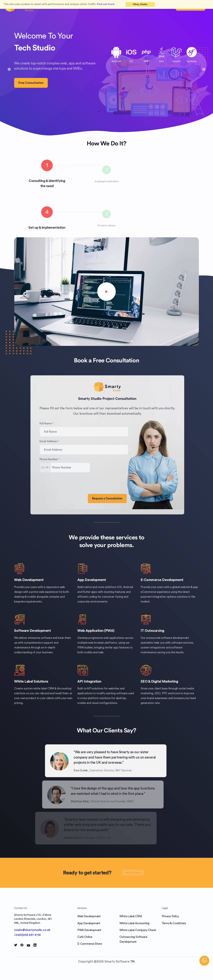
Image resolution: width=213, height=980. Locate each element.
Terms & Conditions (174, 923)
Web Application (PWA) (96, 631)
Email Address (65, 441)
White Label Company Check (138, 930)
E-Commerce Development (162, 580)
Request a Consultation (123, 498)
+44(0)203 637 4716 (27, 935)
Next (204, 69)
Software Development (32, 631)
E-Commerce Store (90, 944)
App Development (92, 580)
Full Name (62, 423)
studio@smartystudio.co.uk (32, 930)
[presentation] (81, 482)
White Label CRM (131, 916)
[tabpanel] (106, 67)
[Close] (140, 4)
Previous (9, 69)
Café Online (85, 937)
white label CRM (44, 688)
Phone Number (65, 459)
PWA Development (89, 930)
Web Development (29, 580)
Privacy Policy (170, 916)
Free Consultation (31, 83)
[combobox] (61, 468)
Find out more (106, 4)
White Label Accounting (134, 923)
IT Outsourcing (152, 631)
